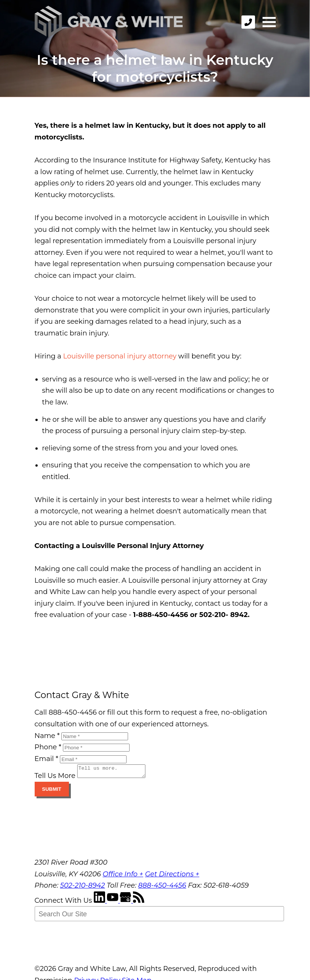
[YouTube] (114, 903)
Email (47, 759)
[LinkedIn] (100, 903)
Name (47, 736)
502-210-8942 (82, 888)
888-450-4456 (162, 888)
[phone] (248, 22)
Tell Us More (55, 778)
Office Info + (123, 876)
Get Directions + (172, 876)
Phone (48, 747)
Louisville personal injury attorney (120, 356)
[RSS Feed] (139, 903)
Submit (52, 791)
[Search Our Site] (159, 916)
